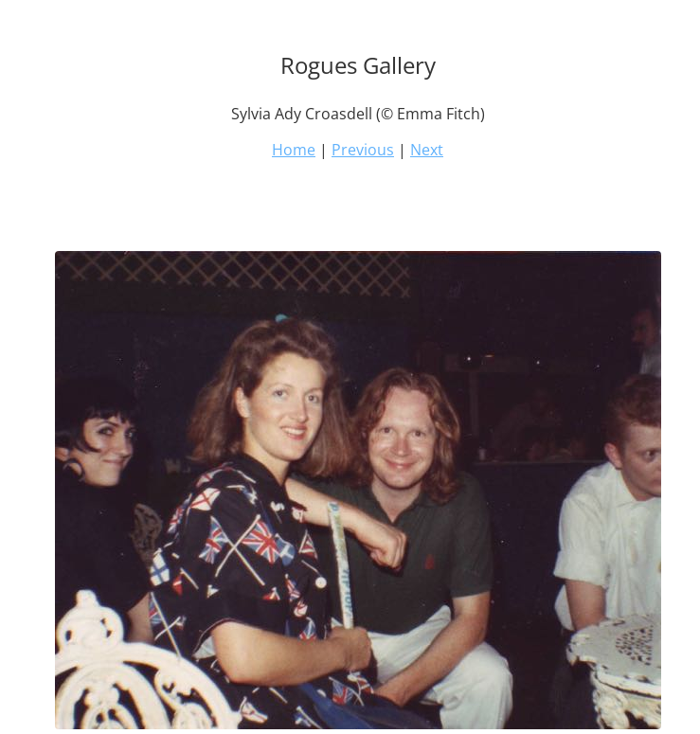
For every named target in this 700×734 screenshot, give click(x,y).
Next (427, 150)
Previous (363, 150)
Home (294, 150)
